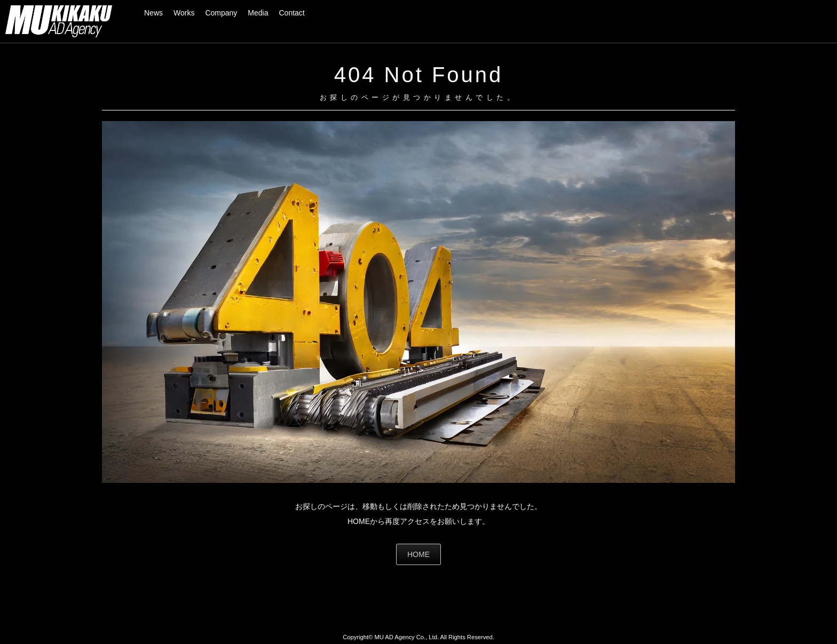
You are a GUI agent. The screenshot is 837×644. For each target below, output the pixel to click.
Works (184, 13)
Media (258, 13)
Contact (292, 13)
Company (221, 13)
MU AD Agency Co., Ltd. (406, 637)
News (153, 13)
